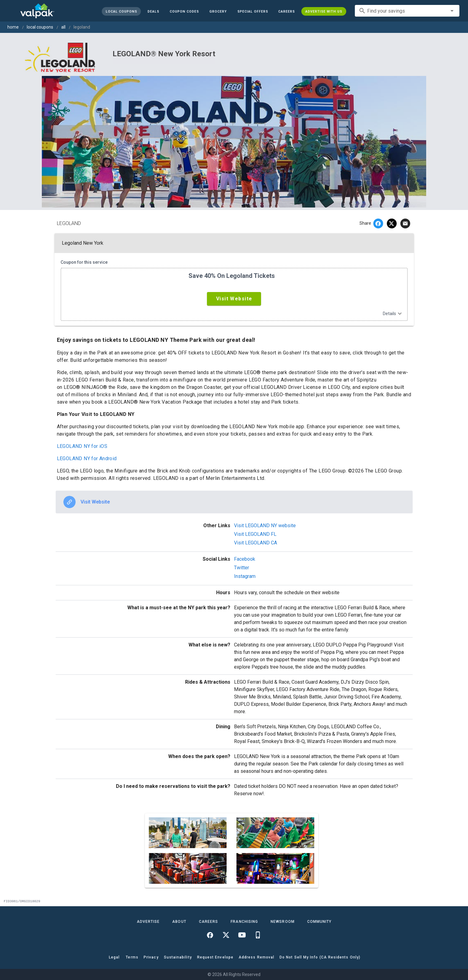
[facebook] (378, 223)
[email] (405, 223)
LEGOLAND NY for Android (87, 458)
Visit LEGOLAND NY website (265, 526)
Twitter (242, 568)
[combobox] (407, 11)
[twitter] (392, 223)
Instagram (245, 576)
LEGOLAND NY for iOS (82, 446)
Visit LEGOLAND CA (256, 543)
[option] (234, 502)
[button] (252, 11)
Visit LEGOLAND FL (255, 534)
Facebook (245, 559)
